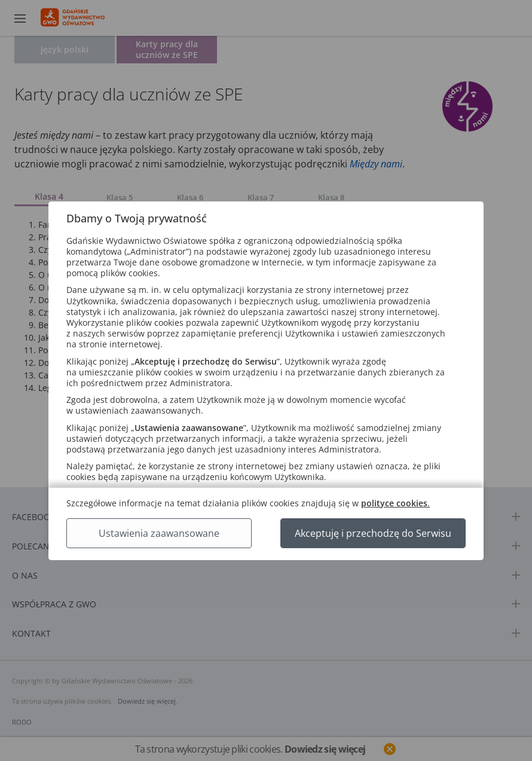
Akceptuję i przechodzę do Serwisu (373, 533)
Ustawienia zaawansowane (159, 533)
